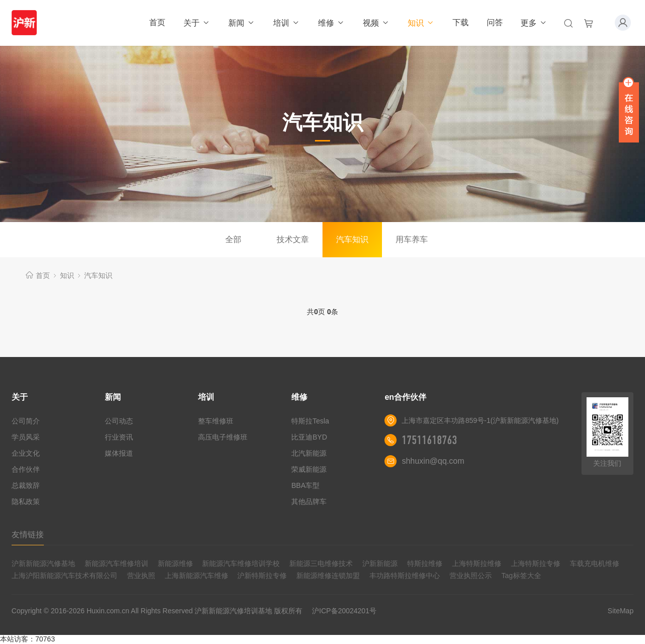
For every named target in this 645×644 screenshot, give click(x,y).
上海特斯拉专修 (536, 563)
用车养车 (412, 239)
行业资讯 (119, 437)
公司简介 (26, 421)
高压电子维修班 (223, 437)
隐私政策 (26, 502)
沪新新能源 (380, 563)
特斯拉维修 (425, 563)
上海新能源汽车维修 (197, 576)
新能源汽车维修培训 (116, 563)
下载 (461, 22)
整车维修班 (216, 421)
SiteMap (621, 611)
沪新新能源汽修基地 (43, 563)
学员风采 (26, 437)
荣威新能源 (309, 469)
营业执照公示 (471, 576)
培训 (286, 23)
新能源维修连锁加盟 (328, 576)
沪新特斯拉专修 (262, 576)
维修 (331, 23)
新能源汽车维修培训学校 (241, 563)
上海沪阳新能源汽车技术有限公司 (64, 576)
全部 (233, 239)
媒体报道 (119, 453)
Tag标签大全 (521, 576)
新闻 (242, 23)
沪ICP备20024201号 (344, 611)
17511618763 (429, 440)
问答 (495, 22)
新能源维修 (175, 563)
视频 (376, 23)
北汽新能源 (309, 453)
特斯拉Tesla (310, 421)
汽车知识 (352, 239)
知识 (421, 23)
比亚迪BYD (309, 437)
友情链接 (28, 534)
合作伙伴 (26, 469)
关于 (197, 23)
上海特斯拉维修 (477, 563)
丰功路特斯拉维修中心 (405, 576)
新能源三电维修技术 (321, 563)
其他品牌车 (309, 502)
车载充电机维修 (595, 563)
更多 (534, 23)
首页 (157, 22)
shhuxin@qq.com (433, 461)
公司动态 (119, 421)
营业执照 (141, 576)
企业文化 (26, 453)
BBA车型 (305, 485)
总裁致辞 (26, 485)
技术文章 (293, 239)
